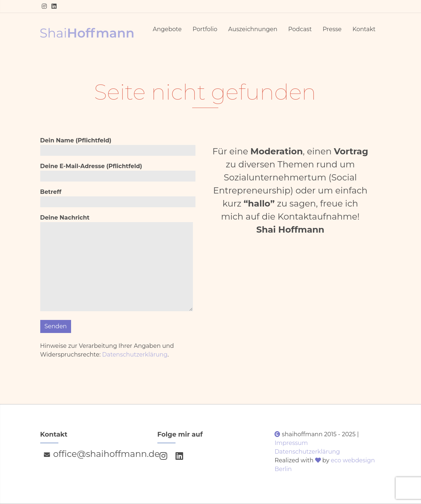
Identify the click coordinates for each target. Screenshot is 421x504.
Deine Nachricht (117, 264)
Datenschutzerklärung (135, 355)
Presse (332, 29)
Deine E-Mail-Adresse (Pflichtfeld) (118, 172)
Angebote (167, 29)
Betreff (118, 198)
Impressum (291, 443)
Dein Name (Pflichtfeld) (118, 146)
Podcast (300, 29)
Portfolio (205, 29)
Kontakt (364, 29)
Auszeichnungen (253, 29)
